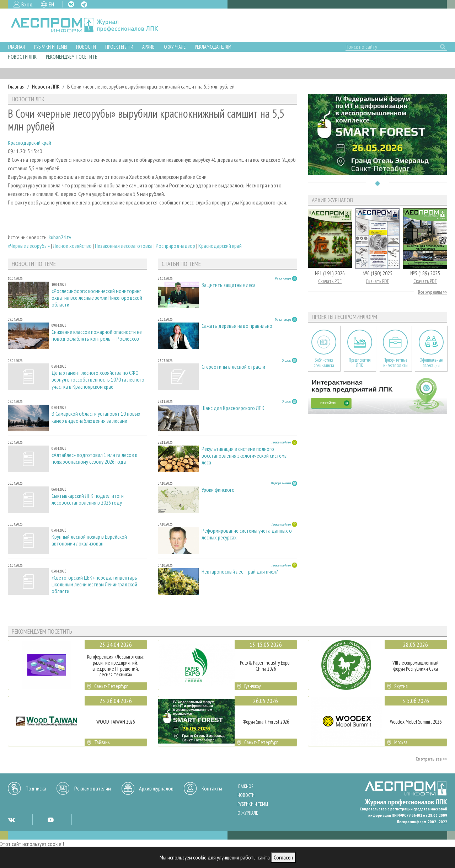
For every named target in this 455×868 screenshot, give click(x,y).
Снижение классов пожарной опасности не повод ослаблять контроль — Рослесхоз (97, 335)
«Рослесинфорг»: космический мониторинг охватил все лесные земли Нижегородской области (97, 298)
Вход (27, 4)
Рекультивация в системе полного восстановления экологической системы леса (245, 456)
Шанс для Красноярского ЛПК (233, 408)
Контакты (212, 788)
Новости (86, 47)
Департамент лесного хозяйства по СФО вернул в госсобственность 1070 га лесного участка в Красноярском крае (98, 380)
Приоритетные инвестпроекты (395, 363)
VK (71, 4)
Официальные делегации (431, 363)
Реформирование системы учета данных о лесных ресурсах (247, 534)
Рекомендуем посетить (71, 57)
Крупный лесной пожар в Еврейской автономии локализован (89, 540)
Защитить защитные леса (229, 285)
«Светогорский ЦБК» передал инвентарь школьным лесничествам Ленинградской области (94, 584)
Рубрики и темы (51, 47)
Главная (16, 47)
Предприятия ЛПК (360, 363)
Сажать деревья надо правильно (237, 326)
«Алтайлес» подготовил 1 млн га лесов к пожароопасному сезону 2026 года (94, 458)
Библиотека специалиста (324, 363)
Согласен (283, 857)
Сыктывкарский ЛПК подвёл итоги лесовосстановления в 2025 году (88, 499)
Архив (148, 47)
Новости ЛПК (22, 57)
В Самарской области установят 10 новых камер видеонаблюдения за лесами (96, 417)
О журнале (175, 47)
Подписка (36, 788)
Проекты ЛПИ (119, 47)
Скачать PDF (330, 281)
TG (84, 4)
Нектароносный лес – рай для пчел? (240, 572)
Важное (246, 786)
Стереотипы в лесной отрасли (233, 367)
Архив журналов (156, 788)
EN (51, 4)
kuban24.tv (60, 237)
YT (50, 820)
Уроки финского (218, 490)
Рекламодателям (213, 47)
